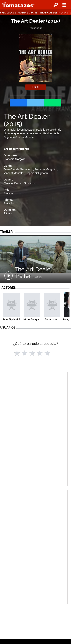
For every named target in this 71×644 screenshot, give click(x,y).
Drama (18, 183)
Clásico (8, 183)
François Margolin (15, 159)
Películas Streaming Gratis (19, 13)
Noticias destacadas (55, 13)
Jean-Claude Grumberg (18, 169)
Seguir (35, 87)
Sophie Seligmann (37, 173)
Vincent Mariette (14, 173)
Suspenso (30, 183)
